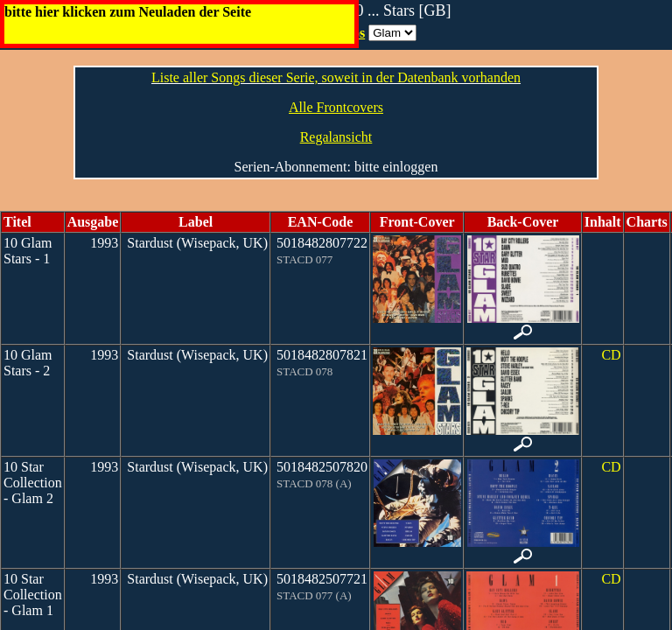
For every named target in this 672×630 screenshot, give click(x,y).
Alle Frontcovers (336, 107)
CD (611, 355)
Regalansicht (336, 137)
